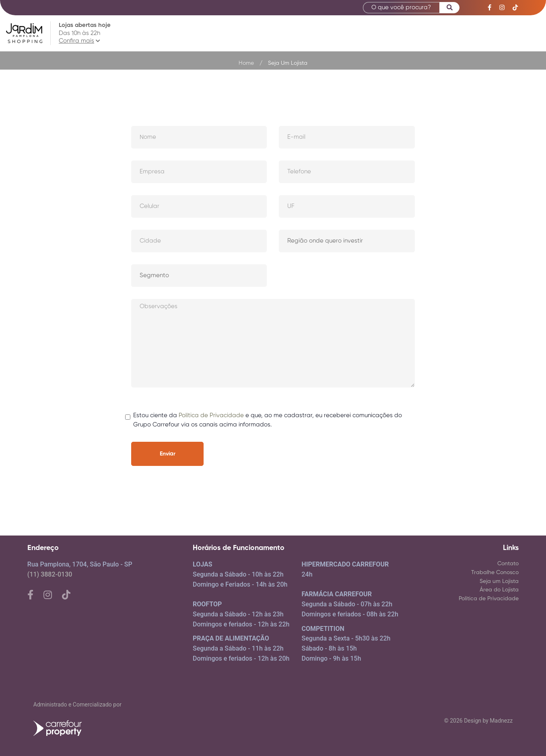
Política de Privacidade (211, 415)
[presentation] (354, 457)
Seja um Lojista (499, 581)
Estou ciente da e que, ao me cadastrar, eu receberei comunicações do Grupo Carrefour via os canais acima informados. (268, 419)
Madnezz (501, 721)
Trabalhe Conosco (495, 573)
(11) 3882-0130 (50, 574)
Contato (508, 564)
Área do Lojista (499, 590)
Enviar (168, 454)
